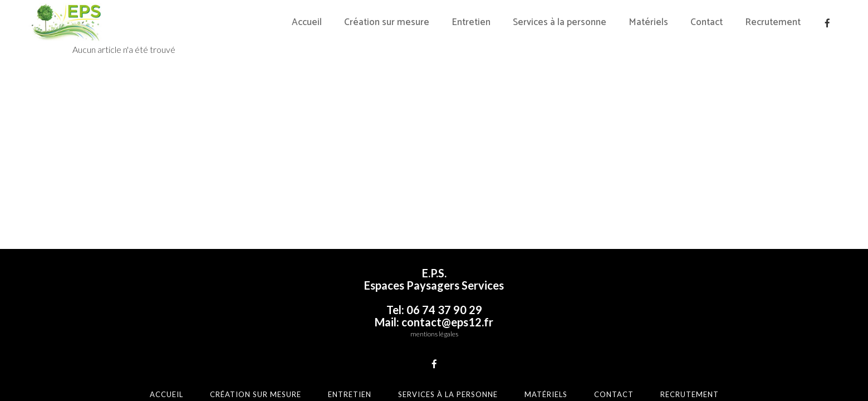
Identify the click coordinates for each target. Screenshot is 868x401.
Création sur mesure (256, 394)
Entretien (350, 394)
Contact (614, 394)
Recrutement (690, 394)
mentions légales (434, 334)
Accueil (166, 394)
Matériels (546, 394)
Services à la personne (448, 394)
